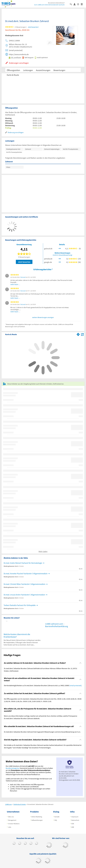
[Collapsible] (80, 663)
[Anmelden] (75, 4)
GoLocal (23, 277)
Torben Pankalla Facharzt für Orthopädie (20, 605)
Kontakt (57, 817)
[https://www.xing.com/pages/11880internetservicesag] (31, 844)
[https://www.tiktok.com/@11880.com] (20, 844)
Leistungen (28, 70)
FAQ (56, 820)
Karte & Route (13, 75)
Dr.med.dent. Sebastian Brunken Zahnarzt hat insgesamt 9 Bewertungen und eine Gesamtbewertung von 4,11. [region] (42, 732)
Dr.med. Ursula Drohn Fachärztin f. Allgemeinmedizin (24, 595)
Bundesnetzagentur (13, 768)
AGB (73, 824)
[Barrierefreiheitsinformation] (79, 4)
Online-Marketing (37, 817)
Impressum (75, 817)
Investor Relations (14, 824)
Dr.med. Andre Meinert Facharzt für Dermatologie (23, 563)
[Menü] (83, 4)
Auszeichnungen (43, 70)
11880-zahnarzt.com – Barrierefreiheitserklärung (56, 625)
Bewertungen (59, 70)
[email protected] (75, 685)
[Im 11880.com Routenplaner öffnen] (78, 334)
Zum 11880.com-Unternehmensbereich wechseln (49, 5)
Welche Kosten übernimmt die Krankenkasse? (17, 635)
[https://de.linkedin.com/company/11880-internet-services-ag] (37, 844)
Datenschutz (75, 820)
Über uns (11, 817)
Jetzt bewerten (24, 262)
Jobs (10, 827)
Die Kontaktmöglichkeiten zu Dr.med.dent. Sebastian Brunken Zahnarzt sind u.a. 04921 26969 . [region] (43, 685)
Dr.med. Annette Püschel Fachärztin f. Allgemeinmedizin (26, 574)
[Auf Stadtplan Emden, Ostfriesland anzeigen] (82, 334)
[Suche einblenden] (72, 4)
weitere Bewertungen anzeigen (43, 317)
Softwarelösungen (37, 820)
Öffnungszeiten (13, 70)
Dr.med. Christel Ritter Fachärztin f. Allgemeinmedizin (24, 584)
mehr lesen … (15, 284)
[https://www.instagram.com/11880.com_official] (25, 844)
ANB (73, 827)
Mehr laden (43, 551)
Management (12, 820)
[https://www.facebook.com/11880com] (14, 844)
